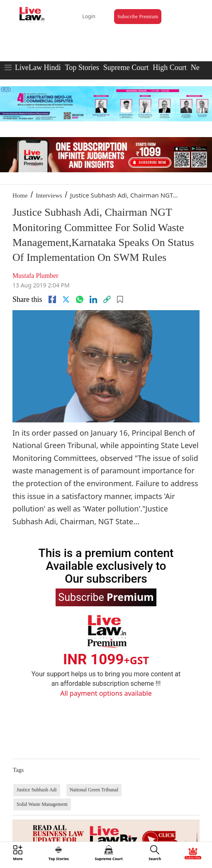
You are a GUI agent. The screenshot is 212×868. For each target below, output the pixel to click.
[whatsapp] (80, 299)
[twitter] (66, 299)
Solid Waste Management (42, 804)
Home (20, 195)
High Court (170, 68)
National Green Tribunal (94, 790)
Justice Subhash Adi (37, 790)
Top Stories (82, 68)
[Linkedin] (93, 299)
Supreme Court (126, 68)
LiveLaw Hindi (38, 68)
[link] (107, 299)
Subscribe (106, 597)
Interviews (49, 195)
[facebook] (52, 299)
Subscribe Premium (138, 17)
